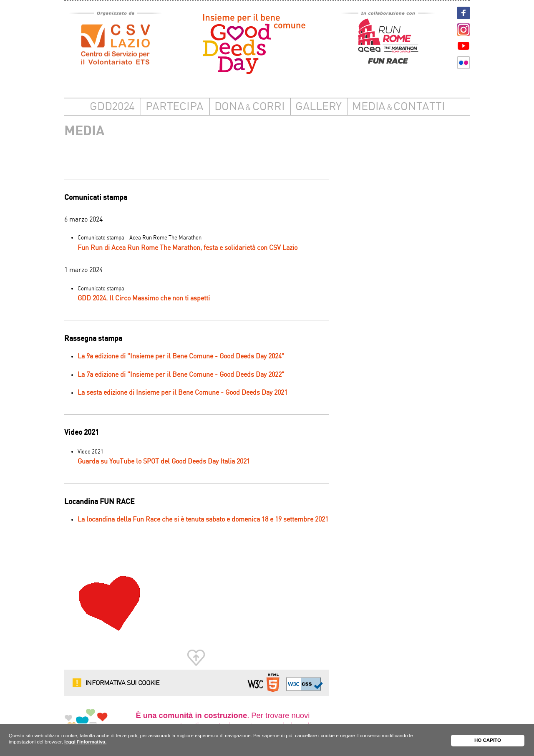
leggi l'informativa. (86, 742)
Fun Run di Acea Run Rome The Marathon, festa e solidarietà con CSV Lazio (188, 248)
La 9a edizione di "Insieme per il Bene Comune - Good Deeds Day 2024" (181, 357)
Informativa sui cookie (123, 683)
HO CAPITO (488, 740)
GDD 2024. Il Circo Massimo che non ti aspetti (144, 299)
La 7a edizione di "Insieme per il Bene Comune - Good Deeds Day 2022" (181, 375)
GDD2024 (112, 107)
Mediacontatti (398, 107)
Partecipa (175, 107)
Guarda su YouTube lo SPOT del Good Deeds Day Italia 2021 (164, 462)
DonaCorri (250, 107)
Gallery (319, 107)
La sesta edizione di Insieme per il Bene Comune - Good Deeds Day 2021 (183, 393)
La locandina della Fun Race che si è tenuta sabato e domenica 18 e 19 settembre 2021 (203, 520)
